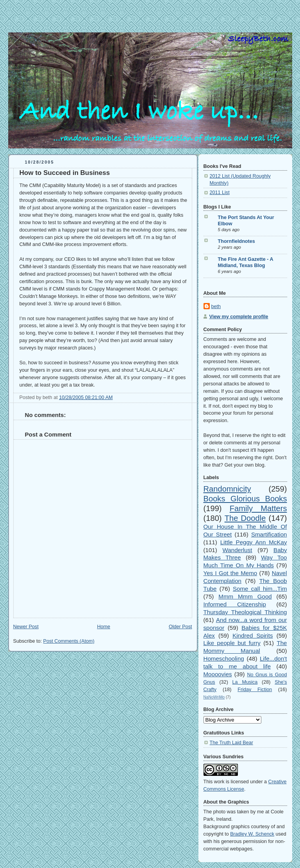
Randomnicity (227, 489)
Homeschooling (224, 659)
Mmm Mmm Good (245, 596)
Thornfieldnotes (237, 241)
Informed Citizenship (235, 604)
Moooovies (218, 674)
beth (216, 307)
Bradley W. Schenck (252, 834)
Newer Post (26, 627)
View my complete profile (239, 317)
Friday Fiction (255, 690)
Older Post (180, 627)
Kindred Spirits (253, 635)
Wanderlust (237, 550)
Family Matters (258, 508)
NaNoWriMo (214, 697)
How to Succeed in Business (65, 173)
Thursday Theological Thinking (245, 612)
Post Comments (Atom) (69, 641)
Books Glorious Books (245, 499)
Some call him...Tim (260, 589)
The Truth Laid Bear (231, 743)
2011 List (220, 192)
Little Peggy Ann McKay (254, 542)
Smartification (269, 534)
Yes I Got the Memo (230, 573)
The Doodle (245, 518)
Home (104, 627)
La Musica (245, 682)
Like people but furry (232, 643)
